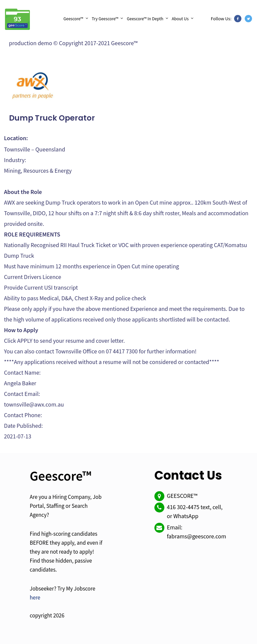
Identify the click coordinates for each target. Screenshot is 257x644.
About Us (180, 18)
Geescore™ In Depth (145, 18)
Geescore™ (73, 18)
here (35, 597)
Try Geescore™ (105, 18)
